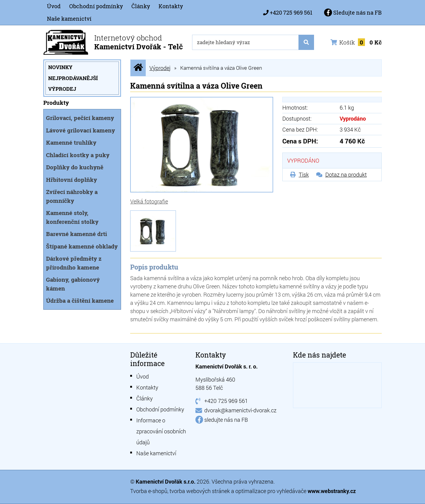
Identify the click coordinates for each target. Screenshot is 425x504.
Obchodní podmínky (96, 6)
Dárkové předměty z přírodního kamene (74, 263)
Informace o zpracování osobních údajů (161, 431)
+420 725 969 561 (291, 12)
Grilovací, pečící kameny (80, 118)
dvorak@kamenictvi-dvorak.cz (240, 410)
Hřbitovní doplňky (71, 180)
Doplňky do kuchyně (75, 167)
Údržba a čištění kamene (80, 300)
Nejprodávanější (73, 78)
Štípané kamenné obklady (82, 246)
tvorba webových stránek (200, 491)
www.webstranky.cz (332, 491)
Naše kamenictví (69, 19)
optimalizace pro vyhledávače (271, 491)
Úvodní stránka (138, 68)
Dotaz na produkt (346, 174)
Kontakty (171, 6)
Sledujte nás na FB (353, 12)
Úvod (54, 6)
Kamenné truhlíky (71, 142)
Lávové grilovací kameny (80, 130)
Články (141, 6)
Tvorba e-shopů (149, 491)
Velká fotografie (149, 201)
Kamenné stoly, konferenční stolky (72, 217)
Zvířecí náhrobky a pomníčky (72, 196)
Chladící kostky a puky (78, 155)
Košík (356, 42)
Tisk (304, 174)
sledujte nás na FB (226, 420)
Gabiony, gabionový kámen (73, 284)
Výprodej (62, 89)
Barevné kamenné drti (77, 234)
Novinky (60, 67)
